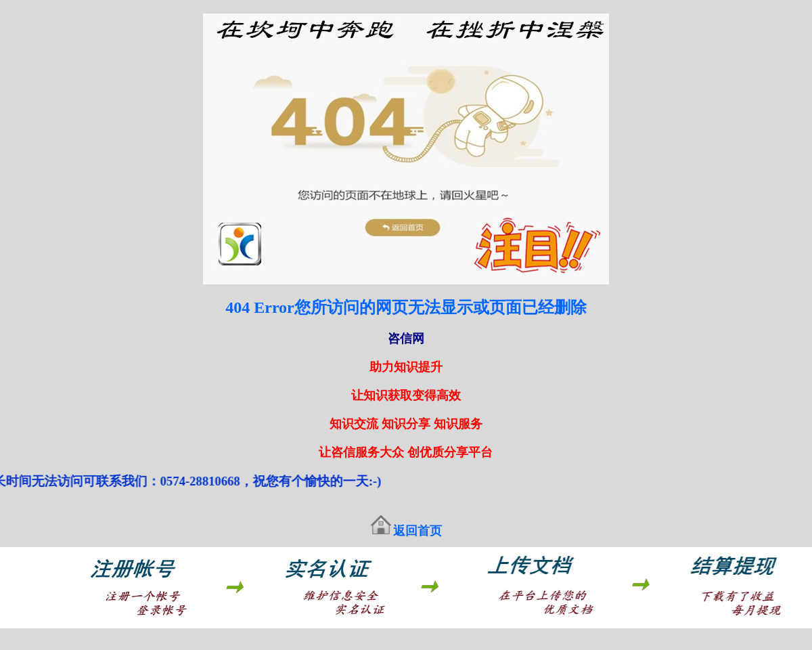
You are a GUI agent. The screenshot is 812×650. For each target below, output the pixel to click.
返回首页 (418, 531)
